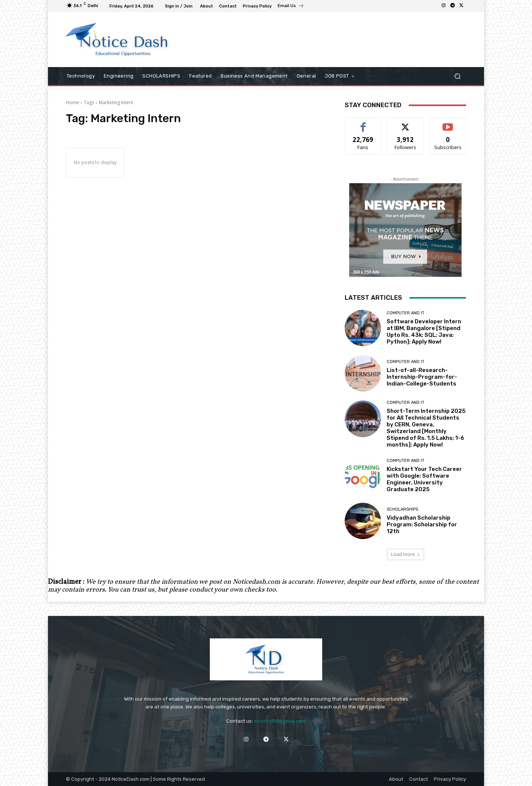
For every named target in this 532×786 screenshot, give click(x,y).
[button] (457, 76)
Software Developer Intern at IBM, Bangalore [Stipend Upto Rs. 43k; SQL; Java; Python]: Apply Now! (424, 332)
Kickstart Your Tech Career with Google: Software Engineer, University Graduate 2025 (424, 479)
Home (72, 102)
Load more (406, 554)
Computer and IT (406, 313)
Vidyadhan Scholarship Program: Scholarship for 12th (422, 524)
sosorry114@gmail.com (280, 721)
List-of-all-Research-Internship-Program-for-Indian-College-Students (422, 377)
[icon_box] (291, 7)
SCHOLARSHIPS (402, 509)
